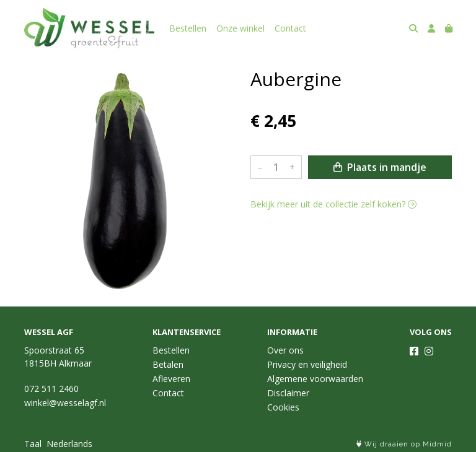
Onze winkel (240, 28)
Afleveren (171, 379)
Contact (290, 28)
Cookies (283, 407)
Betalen (168, 364)
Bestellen (188, 28)
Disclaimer (288, 393)
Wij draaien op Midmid (404, 444)
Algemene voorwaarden (315, 379)
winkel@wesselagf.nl (65, 403)
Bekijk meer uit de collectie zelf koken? (333, 204)
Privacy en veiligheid (307, 364)
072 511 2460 (51, 389)
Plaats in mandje (380, 167)
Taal (33, 444)
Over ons (285, 350)
